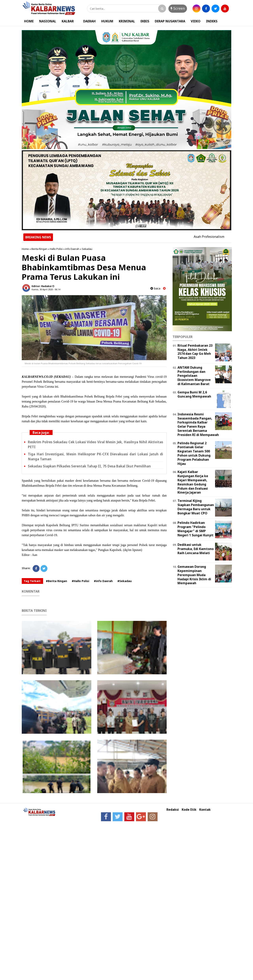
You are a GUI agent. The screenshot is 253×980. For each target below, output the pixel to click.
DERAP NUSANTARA (170, 21)
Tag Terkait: (32, 581)
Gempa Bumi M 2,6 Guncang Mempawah (194, 394)
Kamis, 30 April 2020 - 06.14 (46, 289)
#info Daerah (103, 581)
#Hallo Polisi (80, 581)
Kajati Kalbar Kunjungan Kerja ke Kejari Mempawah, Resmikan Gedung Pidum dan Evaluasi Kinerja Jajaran (193, 482)
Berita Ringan (39, 249)
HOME (29, 21)
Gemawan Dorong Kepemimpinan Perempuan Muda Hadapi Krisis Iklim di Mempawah (194, 575)
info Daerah (72, 249)
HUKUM (107, 21)
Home (25, 249)
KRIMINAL (127, 21)
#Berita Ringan (56, 581)
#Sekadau (125, 581)
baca (155, 288)
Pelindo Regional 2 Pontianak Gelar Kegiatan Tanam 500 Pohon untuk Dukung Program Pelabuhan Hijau (194, 453)
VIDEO (196, 21)
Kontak (205, 810)
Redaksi (173, 810)
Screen (178, 8)
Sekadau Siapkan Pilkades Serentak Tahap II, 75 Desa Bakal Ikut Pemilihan (89, 466)
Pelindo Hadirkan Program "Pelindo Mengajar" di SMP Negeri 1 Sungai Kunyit (195, 529)
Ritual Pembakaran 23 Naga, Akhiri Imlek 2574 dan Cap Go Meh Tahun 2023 (195, 352)
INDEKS (212, 21)
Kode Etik (189, 810)
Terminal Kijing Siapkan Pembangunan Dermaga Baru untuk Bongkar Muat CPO (196, 507)
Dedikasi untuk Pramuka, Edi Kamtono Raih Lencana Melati (196, 549)
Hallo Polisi (56, 249)
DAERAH (89, 21)
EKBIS (145, 21)
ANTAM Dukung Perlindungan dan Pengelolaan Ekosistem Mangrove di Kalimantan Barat (194, 376)
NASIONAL (48, 21)
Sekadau (87, 249)
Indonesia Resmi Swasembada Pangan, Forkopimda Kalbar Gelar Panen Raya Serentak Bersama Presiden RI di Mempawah (198, 424)
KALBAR (68, 21)
